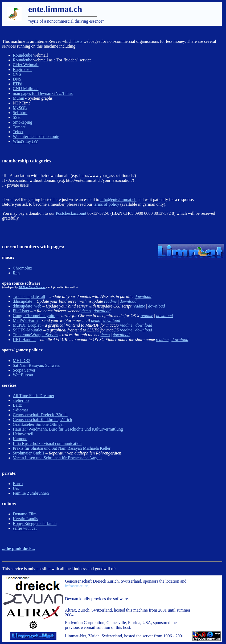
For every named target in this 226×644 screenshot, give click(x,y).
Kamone (20, 439)
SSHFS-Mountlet (28, 330)
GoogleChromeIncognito (34, 316)
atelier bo (21, 400)
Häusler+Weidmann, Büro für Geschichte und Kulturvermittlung (68, 429)
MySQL (20, 108)
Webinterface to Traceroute (36, 136)
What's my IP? (25, 141)
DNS (17, 79)
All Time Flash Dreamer (32, 287)
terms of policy (106, 204)
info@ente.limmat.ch (118, 199)
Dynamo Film (25, 514)
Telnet (18, 132)
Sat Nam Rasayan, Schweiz (36, 365)
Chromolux (22, 268)
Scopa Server (24, 370)
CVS (17, 74)
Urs (16, 488)
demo (86, 311)
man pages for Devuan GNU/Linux (43, 93)
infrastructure (76, 586)
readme (110, 301)
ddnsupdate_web (27, 306)
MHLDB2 (22, 361)
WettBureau (23, 375)
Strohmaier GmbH (29, 453)
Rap (16, 273)
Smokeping (22, 122)
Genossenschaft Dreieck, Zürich (40, 415)
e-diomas (21, 410)
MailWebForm (25, 320)
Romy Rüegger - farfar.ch (35, 523)
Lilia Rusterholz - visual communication (47, 443)
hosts (78, 41)
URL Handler (24, 340)
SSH (17, 117)
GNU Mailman (26, 89)
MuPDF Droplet (27, 325)
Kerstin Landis (25, 519)
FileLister (21, 311)
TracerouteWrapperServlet (35, 335)
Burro (18, 484)
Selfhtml (20, 113)
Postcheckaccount (71, 213)
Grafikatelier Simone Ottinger (38, 424)
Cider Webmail (26, 65)
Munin (19, 98)
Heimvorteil (23, 434)
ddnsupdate (22, 301)
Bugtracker (22, 70)
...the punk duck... (19, 548)
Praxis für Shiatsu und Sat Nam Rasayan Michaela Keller (62, 448)
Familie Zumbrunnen (31, 493)
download (143, 296)
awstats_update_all (29, 296)
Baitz (17, 405)
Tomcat (19, 127)
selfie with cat (25, 528)
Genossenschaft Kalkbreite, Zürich (42, 420)
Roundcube (22, 55)
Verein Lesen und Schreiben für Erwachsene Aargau (57, 458)
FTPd (18, 84)
